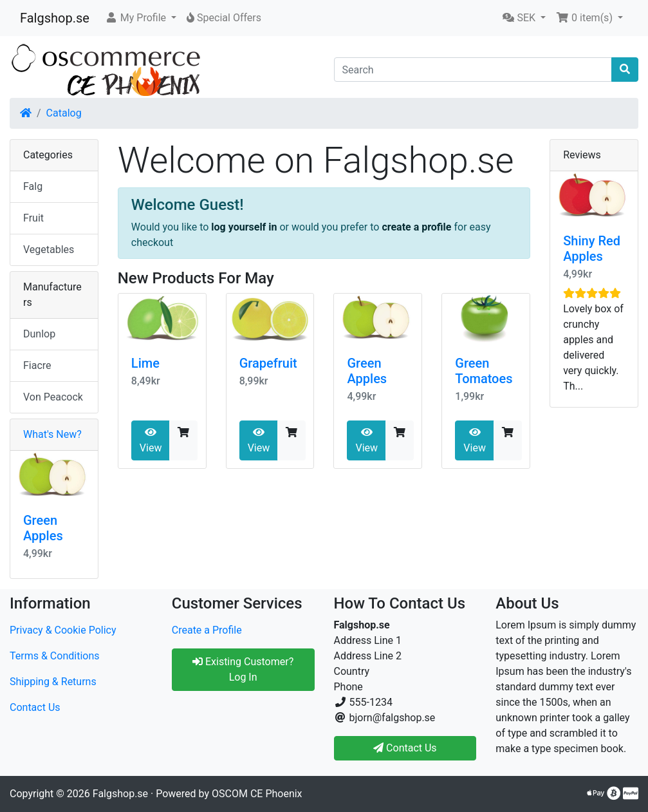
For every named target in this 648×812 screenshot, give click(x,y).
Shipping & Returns (53, 682)
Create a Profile (207, 630)
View (151, 440)
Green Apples (367, 371)
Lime (145, 363)
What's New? (52, 434)
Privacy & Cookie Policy (63, 630)
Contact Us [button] (405, 748)
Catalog (64, 113)
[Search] (473, 70)
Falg (33, 186)
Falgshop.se (55, 18)
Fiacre (37, 365)
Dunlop (39, 334)
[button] (141, 18)
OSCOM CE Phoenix (257, 794)
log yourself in (244, 227)
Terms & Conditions (55, 656)
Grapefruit (268, 363)
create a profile (416, 227)
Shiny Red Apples (592, 249)
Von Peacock (53, 397)
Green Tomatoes (484, 371)
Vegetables (49, 250)
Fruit (33, 218)
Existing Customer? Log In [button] (243, 669)
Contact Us (35, 707)
